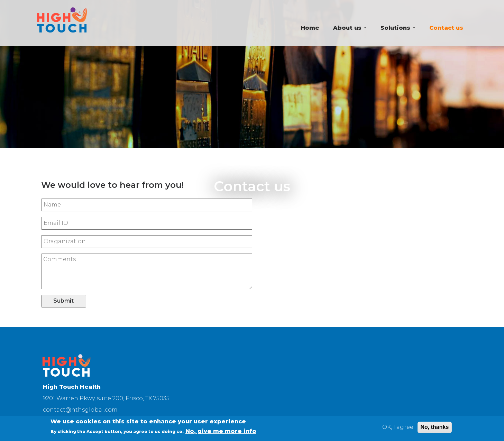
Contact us (446, 28)
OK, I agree (398, 428)
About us (350, 28)
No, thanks (435, 428)
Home (310, 28)
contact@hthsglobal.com (80, 410)
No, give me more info (221, 433)
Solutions (398, 28)
